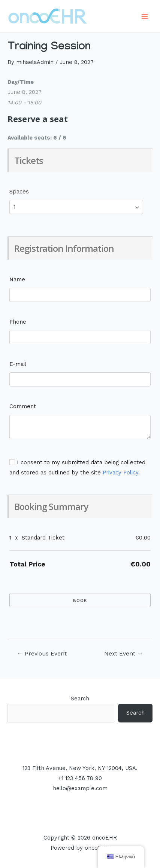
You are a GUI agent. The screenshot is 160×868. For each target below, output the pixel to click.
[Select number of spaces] (76, 207)
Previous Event (42, 654)
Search (80, 699)
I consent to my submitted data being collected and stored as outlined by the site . (77, 467)
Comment (23, 406)
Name (17, 279)
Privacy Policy (120, 473)
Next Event (124, 654)
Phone (18, 322)
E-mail (18, 364)
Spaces (19, 192)
